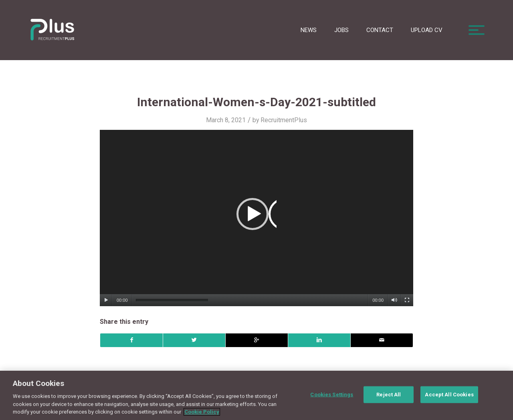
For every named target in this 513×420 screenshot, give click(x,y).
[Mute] (394, 300)
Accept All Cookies (449, 395)
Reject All (389, 395)
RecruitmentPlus (284, 120)
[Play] (106, 300)
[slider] (172, 300)
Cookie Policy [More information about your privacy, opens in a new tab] (202, 412)
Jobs (341, 30)
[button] (256, 218)
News (309, 30)
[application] (256, 218)
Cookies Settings (332, 395)
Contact (380, 30)
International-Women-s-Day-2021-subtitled (256, 102)
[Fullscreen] (407, 300)
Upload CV (427, 30)
